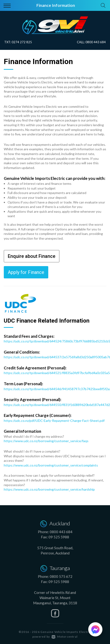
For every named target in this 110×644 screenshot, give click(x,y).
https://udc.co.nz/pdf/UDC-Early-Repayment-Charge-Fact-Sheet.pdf (54, 421)
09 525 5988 (59, 537)
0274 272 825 (22, 42)
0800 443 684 (96, 42)
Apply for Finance (26, 272)
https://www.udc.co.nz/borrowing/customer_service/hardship (49, 489)
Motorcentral (65, 637)
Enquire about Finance (32, 256)
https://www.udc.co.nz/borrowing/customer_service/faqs (46, 441)
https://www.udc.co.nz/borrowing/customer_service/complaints (51, 465)
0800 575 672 (61, 576)
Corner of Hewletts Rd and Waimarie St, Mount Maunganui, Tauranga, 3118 (55, 598)
